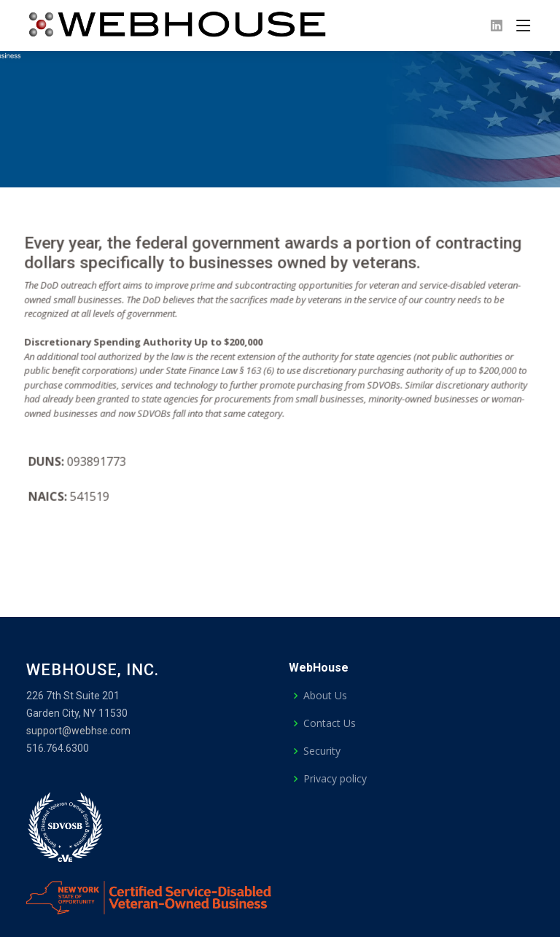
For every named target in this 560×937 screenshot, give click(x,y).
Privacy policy (335, 779)
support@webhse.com (78, 731)
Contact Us (330, 723)
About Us (325, 696)
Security (322, 751)
